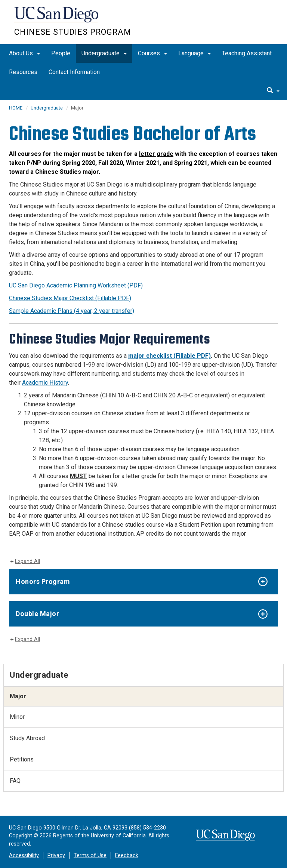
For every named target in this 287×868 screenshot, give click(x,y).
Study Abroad (27, 738)
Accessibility (24, 855)
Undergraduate (104, 53)
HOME (16, 108)
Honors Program (43, 581)
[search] (273, 91)
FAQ (15, 781)
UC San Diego (57, 18)
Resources (23, 72)
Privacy (56, 855)
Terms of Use (90, 855)
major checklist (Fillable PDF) (169, 356)
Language (195, 53)
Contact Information (74, 72)
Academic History (45, 383)
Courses (152, 53)
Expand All (27, 561)
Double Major (38, 614)
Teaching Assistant (247, 53)
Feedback (127, 855)
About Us (24, 53)
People (61, 53)
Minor (17, 717)
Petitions (22, 759)
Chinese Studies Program (73, 32)
